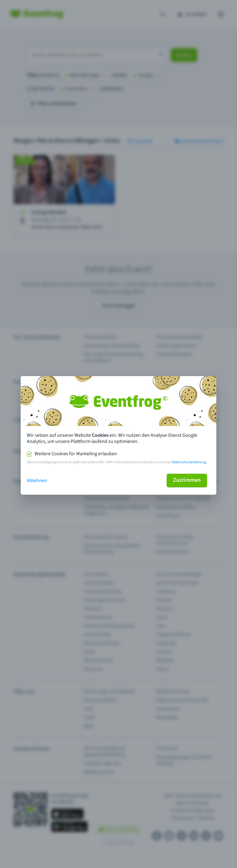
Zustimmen (187, 480)
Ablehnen (37, 481)
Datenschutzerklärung (189, 462)
